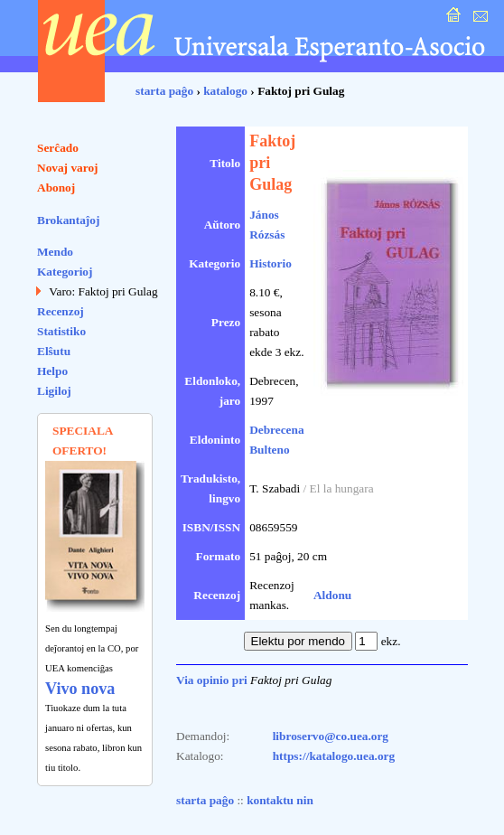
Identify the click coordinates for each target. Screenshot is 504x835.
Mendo (55, 252)
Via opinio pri (212, 680)
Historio (271, 263)
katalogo (225, 91)
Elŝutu (54, 351)
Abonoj (56, 188)
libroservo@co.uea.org (331, 736)
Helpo (52, 371)
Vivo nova (80, 689)
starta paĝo (164, 91)
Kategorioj (65, 272)
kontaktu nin (280, 800)
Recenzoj (61, 311)
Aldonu (332, 595)
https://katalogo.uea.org (334, 756)
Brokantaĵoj (68, 220)
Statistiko (61, 331)
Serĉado (58, 148)
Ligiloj (54, 391)
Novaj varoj (68, 168)
